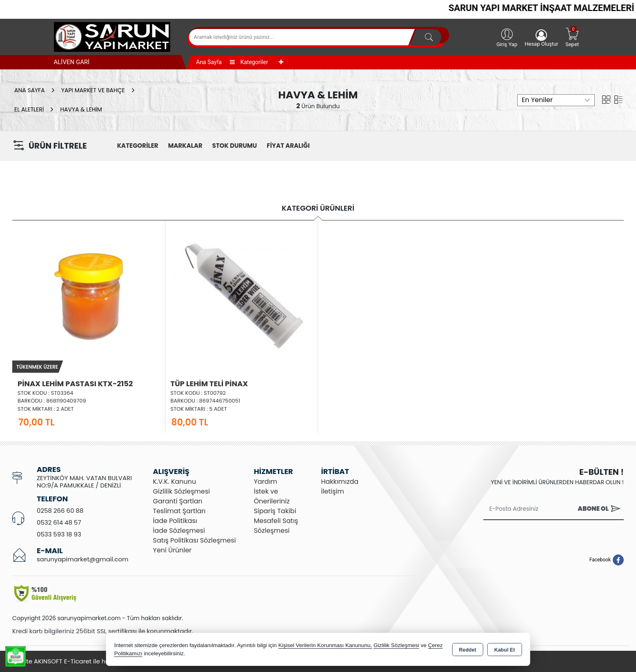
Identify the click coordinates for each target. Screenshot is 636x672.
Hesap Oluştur (541, 38)
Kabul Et (505, 650)
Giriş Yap (507, 37)
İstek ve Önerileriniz (272, 496)
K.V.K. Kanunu (175, 482)
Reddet (467, 650)
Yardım (266, 482)
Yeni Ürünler (172, 550)
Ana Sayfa (209, 62)
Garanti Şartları (178, 501)
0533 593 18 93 (59, 534)
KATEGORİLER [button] (138, 146)
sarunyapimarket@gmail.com (82, 559)
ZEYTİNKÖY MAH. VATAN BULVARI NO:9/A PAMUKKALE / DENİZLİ (84, 482)
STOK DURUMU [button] (235, 146)
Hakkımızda (340, 482)
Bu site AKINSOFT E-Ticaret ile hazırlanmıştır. (78, 661)
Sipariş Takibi (275, 511)
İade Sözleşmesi (179, 531)
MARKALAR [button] (185, 146)
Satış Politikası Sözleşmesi (195, 540)
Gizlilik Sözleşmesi (182, 491)
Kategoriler (249, 62)
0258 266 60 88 (60, 511)
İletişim (332, 491)
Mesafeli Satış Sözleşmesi (276, 526)
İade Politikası (175, 521)
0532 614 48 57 (59, 522)
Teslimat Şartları (179, 511)
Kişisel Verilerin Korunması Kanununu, (325, 645)
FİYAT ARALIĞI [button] (288, 146)
